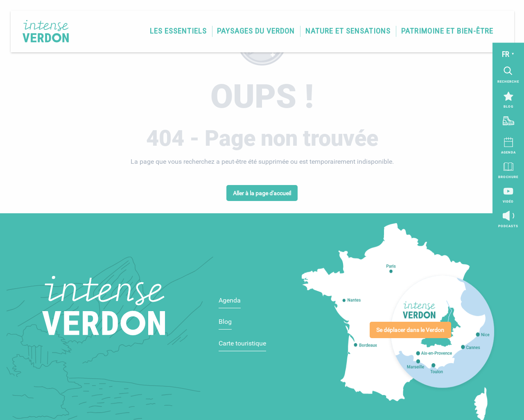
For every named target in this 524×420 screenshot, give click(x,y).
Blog (225, 322)
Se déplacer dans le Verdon (410, 330)
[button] (178, 31)
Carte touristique (242, 343)
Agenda (230, 300)
